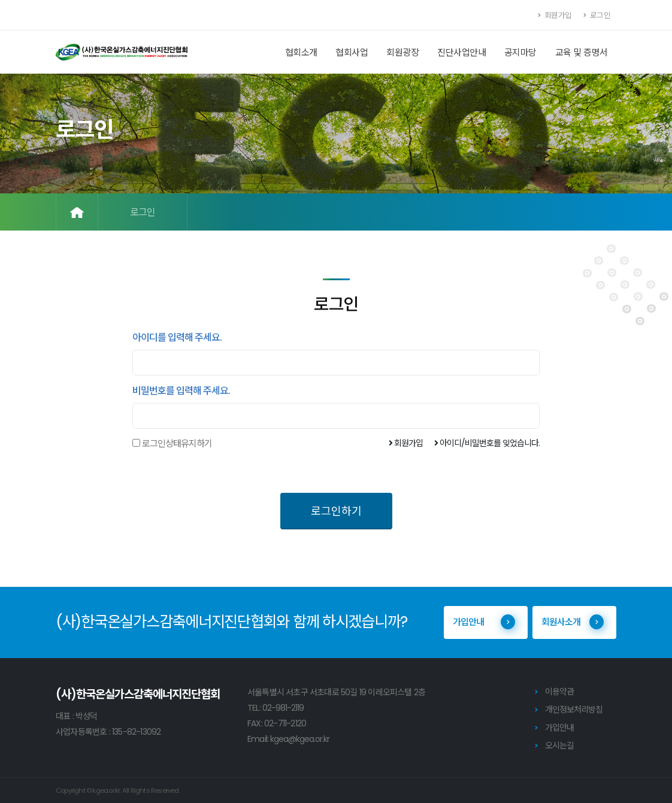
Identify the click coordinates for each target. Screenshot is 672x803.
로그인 (597, 15)
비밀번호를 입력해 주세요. (181, 391)
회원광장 (402, 52)
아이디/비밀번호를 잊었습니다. (487, 443)
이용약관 (559, 692)
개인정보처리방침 (574, 710)
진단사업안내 (461, 52)
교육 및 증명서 (582, 52)
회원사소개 (573, 622)
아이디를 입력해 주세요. (177, 338)
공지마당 (520, 52)
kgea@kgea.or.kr (300, 739)
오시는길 (559, 746)
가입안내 (484, 622)
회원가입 (555, 15)
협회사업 (352, 52)
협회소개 (301, 52)
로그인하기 (336, 511)
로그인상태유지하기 (177, 444)
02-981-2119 (283, 708)
